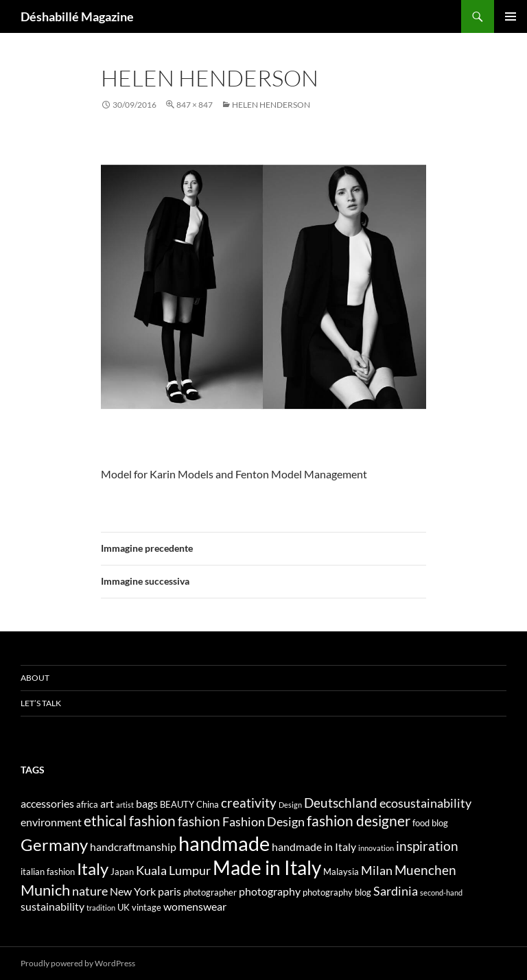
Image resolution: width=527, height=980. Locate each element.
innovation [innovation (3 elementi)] (376, 848)
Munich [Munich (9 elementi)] (45, 890)
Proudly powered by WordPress (78, 963)
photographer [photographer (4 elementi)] (210, 892)
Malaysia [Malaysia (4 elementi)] (341, 872)
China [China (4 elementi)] (208, 804)
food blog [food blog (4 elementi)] (430, 823)
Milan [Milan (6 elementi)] (377, 871)
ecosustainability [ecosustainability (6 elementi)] (425, 803)
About (35, 678)
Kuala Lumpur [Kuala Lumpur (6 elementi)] (173, 871)
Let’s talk (41, 703)
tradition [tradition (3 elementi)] (101, 908)
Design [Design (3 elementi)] (290, 805)
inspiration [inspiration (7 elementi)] (427, 846)
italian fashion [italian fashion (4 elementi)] (48, 872)
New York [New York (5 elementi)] (133, 891)
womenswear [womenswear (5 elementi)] (195, 906)
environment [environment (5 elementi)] (51, 822)
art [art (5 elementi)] (107, 803)
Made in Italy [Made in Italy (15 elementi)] (267, 868)
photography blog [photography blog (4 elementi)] (337, 892)
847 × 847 (195, 105)
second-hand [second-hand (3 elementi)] (441, 892)
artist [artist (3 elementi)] (125, 805)
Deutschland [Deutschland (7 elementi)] (341, 803)
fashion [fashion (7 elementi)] (199, 821)
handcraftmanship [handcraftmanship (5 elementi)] (133, 847)
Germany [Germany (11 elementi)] (54, 844)
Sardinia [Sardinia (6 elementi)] (396, 891)
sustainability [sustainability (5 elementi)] (52, 906)
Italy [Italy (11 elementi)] (93, 868)
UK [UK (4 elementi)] (124, 907)
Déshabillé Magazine (77, 16)
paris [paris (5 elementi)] (169, 891)
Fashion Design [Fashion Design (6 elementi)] (263, 822)
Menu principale (511, 16)
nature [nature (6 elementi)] (90, 891)
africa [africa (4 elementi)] (87, 804)
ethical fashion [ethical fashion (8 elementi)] (130, 821)
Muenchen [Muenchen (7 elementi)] (425, 870)
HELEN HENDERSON (271, 105)
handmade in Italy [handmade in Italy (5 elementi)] (314, 847)
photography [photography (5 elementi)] (270, 891)
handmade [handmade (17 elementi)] (224, 843)
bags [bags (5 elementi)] (147, 803)
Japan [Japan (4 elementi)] (122, 872)
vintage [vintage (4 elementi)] (147, 907)
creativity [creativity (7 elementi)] (249, 803)
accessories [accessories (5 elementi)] (47, 803)
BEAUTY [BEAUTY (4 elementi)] (177, 804)
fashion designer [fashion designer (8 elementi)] (359, 821)
